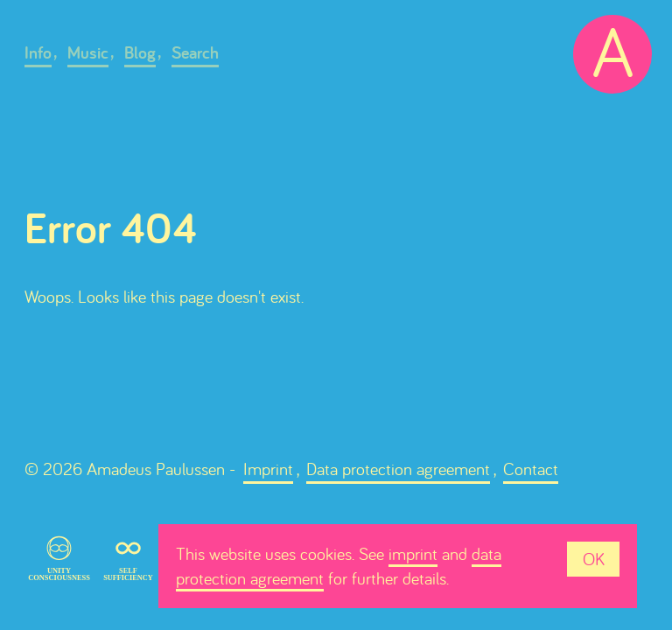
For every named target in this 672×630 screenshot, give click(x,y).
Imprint (268, 469)
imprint (413, 553)
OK (594, 559)
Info (38, 52)
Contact (531, 469)
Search (195, 52)
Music (88, 52)
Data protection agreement (398, 469)
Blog (140, 52)
